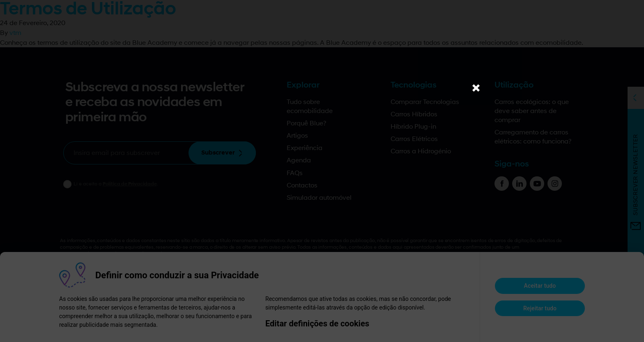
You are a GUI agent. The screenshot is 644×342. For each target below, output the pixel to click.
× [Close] (476, 88)
